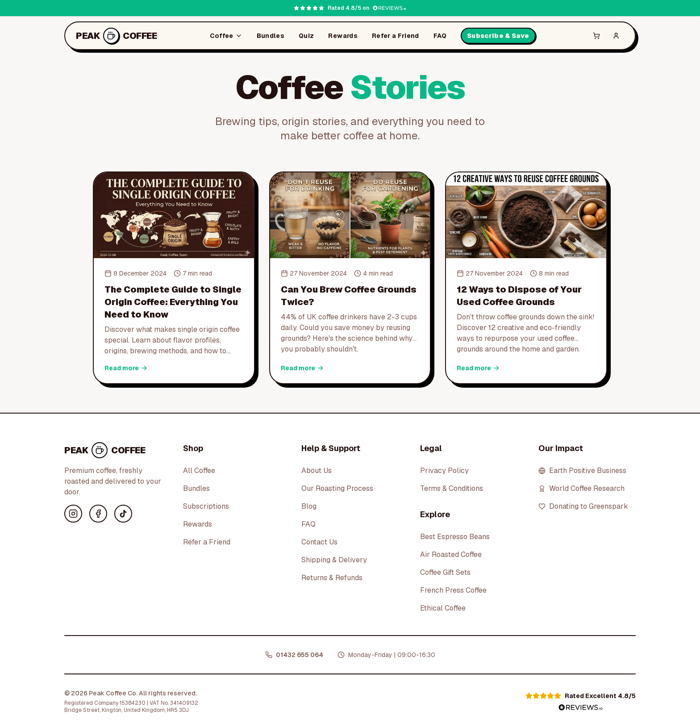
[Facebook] (98, 514)
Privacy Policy (444, 471)
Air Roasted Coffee (451, 554)
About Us (317, 471)
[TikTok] (123, 514)
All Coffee (199, 471)
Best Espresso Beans (455, 537)
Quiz (306, 36)
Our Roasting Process (337, 488)
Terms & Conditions (452, 488)
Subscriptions (206, 506)
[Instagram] (73, 514)
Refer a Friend (396, 36)
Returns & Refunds (332, 578)
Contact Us (319, 542)
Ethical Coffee (443, 608)
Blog (309, 506)
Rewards (343, 36)
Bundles (271, 36)
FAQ (440, 36)
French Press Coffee (453, 590)
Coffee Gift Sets (445, 572)
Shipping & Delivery (334, 560)
